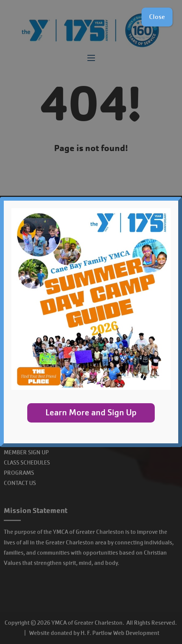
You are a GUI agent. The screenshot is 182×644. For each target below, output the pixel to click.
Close (157, 17)
